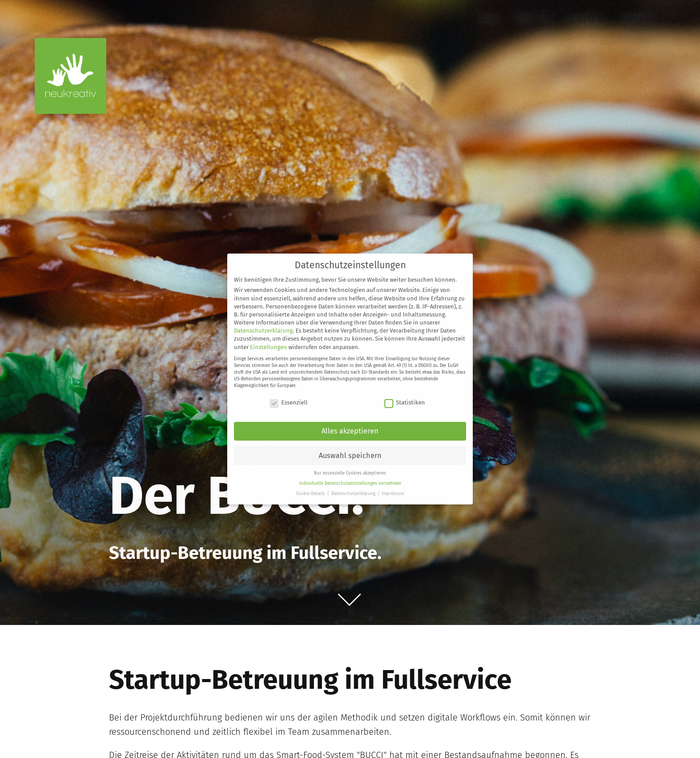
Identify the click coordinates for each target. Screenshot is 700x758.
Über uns (534, 18)
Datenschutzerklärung (263, 331)
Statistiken (405, 402)
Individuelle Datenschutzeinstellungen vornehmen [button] (350, 483)
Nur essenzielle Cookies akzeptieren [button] (350, 473)
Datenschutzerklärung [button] (354, 494)
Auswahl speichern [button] (350, 456)
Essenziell (289, 402)
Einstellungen (269, 347)
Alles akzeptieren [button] (350, 431)
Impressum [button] (393, 494)
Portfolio (587, 18)
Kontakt (637, 18)
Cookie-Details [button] (311, 494)
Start (489, 18)
